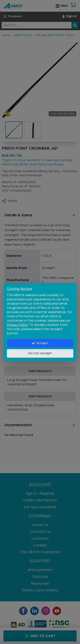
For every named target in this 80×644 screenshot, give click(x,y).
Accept (40, 343)
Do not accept (40, 353)
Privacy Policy (17, 325)
